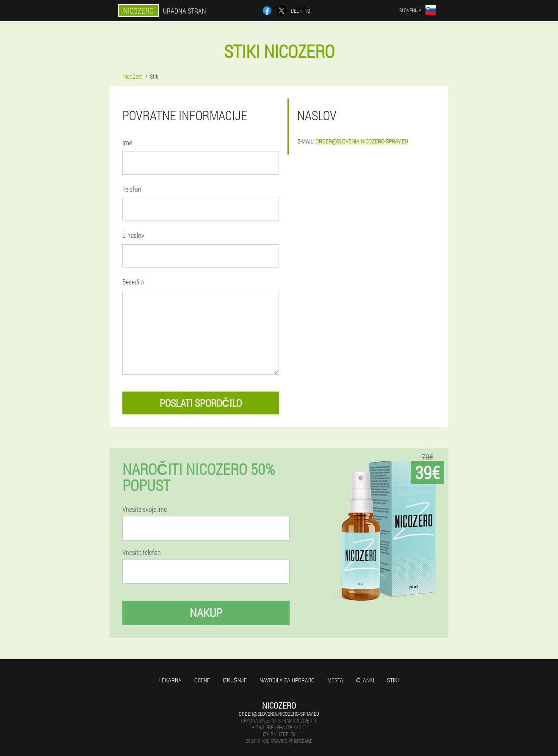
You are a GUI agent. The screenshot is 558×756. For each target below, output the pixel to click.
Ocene (202, 680)
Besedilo (133, 282)
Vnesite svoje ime (145, 509)
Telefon (132, 189)
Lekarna (170, 680)
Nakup (206, 613)
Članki (365, 680)
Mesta (335, 680)
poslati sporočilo (200, 403)
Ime (127, 142)
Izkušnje (235, 680)
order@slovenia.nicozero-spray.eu (362, 141)
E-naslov (133, 235)
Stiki (393, 680)
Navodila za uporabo (287, 680)
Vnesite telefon (142, 552)
